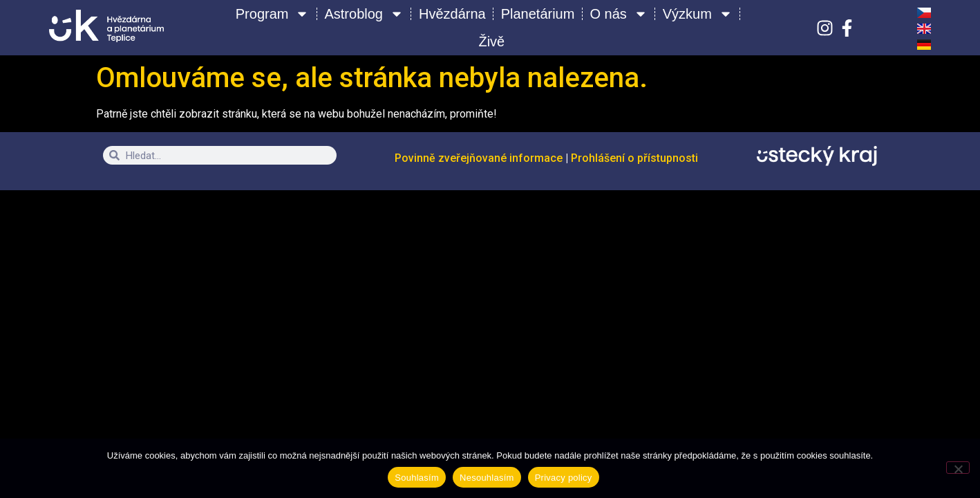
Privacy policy (564, 478)
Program (273, 14)
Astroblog (364, 14)
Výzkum (698, 14)
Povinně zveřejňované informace (480, 158)
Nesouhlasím (487, 478)
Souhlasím (417, 478)
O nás (618, 14)
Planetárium (538, 14)
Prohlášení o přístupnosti (634, 158)
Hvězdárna (452, 14)
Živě (491, 41)
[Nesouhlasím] (958, 468)
